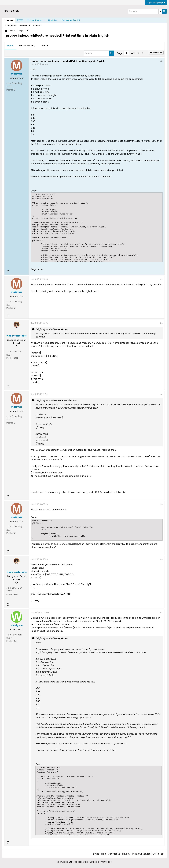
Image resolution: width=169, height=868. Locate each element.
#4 (161, 394)
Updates (53, 20)
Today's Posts (11, 25)
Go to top (158, 854)
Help (104, 854)
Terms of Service (141, 854)
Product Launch (36, 20)
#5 (161, 505)
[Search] (145, 11)
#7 (161, 613)
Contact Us (114, 854)
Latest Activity (27, 46)
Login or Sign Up (156, 2)
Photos (45, 46)
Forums (9, 20)
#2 (161, 279)
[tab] (10, 46)
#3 (161, 323)
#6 (161, 560)
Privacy (126, 854)
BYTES (20, 20)
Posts (10, 46)
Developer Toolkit (71, 20)
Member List (25, 25)
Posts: (10, 90)
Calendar (37, 25)
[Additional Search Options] (160, 11)
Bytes (96, 854)
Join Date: (12, 83)
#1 (161, 61)
